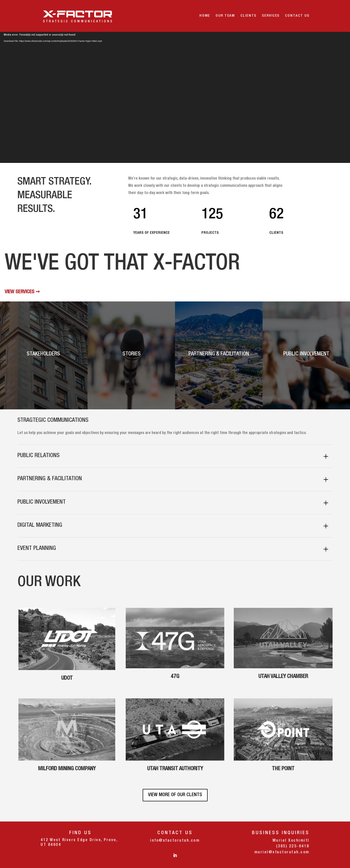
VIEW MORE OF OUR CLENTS (175, 795)
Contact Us (297, 16)
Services (271, 16)
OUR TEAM (225, 16)
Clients (248, 16)
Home (205, 16)
